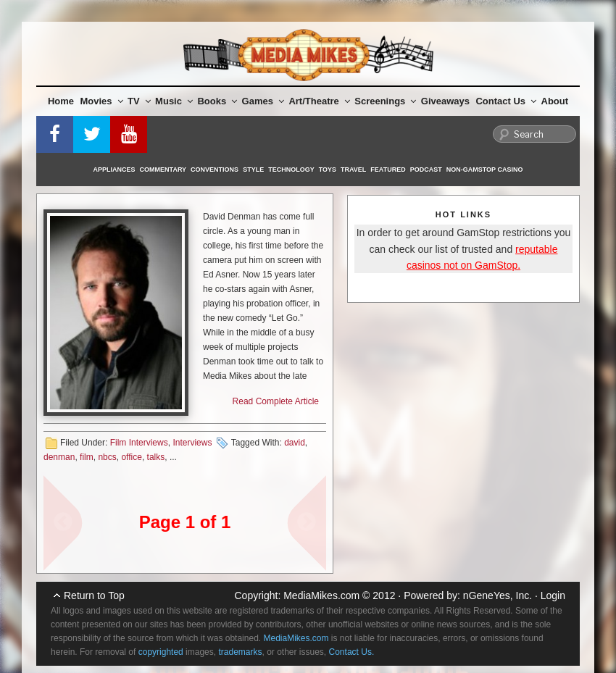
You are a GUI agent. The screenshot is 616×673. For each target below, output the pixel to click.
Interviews (192, 443)
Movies (102, 101)
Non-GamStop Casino (485, 170)
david (295, 443)
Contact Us (506, 101)
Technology (291, 170)
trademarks (240, 652)
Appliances (115, 170)
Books (217, 101)
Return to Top (94, 595)
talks (156, 457)
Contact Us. (352, 652)
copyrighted (161, 652)
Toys (328, 170)
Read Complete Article (276, 401)
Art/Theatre (319, 101)
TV (139, 101)
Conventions (215, 170)
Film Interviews (139, 443)
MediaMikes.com (321, 595)
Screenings (385, 101)
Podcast (426, 170)
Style (253, 170)
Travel (353, 170)
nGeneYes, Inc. (498, 595)
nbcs (107, 457)
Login (553, 595)
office (131, 457)
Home (61, 101)
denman (59, 457)
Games (263, 101)
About (555, 101)
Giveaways (445, 101)
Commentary (163, 170)
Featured (388, 170)
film (87, 457)
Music (174, 101)
